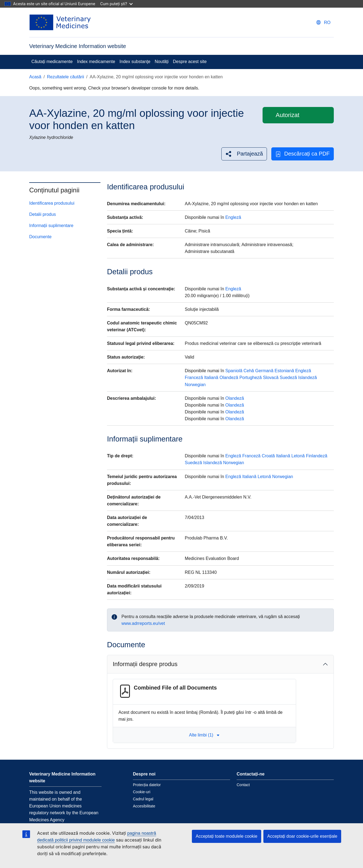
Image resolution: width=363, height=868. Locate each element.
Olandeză (229, 378)
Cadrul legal (143, 799)
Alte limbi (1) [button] (204, 735)
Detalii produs (43, 214)
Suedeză (288, 378)
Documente (40, 237)
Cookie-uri (142, 792)
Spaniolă (234, 371)
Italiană (211, 378)
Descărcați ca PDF (303, 154)
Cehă (249, 371)
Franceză (194, 378)
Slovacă (271, 378)
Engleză (233, 217)
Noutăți (162, 62)
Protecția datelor (147, 785)
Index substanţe (135, 62)
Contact (243, 785)
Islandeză (307, 378)
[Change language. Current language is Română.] (323, 23)
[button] (244, 154)
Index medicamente (96, 62)
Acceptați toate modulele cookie (227, 836)
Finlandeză (317, 456)
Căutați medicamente (52, 62)
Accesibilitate (144, 806)
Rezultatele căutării (66, 77)
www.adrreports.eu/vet (143, 623)
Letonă (298, 456)
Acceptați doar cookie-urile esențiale (302, 836)
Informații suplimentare (51, 226)
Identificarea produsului (52, 203)
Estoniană (284, 371)
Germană (264, 371)
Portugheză (251, 378)
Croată (268, 456)
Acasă (35, 77)
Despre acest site (190, 62)
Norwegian (195, 385)
